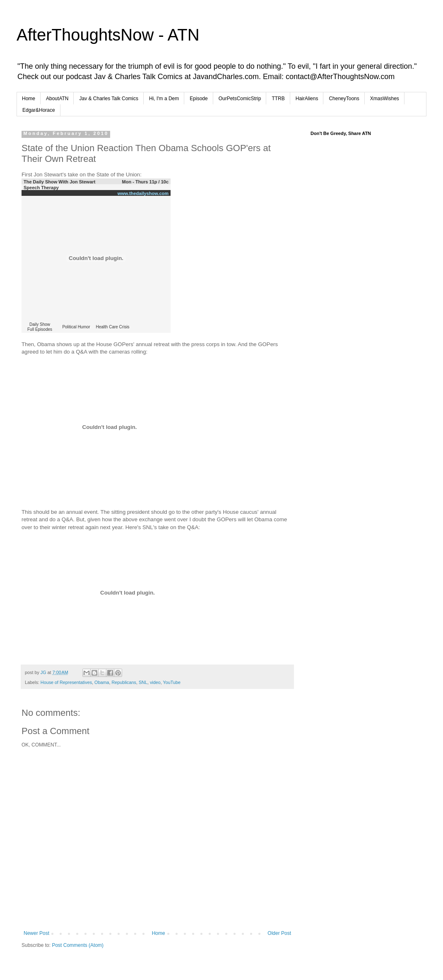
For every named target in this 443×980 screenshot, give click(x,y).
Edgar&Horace (39, 110)
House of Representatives (66, 682)
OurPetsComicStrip (240, 99)
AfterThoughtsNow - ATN (108, 35)
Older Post (279, 933)
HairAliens (307, 99)
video (155, 682)
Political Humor (76, 327)
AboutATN (57, 99)
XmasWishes (385, 99)
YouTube (172, 682)
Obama (102, 682)
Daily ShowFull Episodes (40, 327)
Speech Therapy (41, 188)
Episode (199, 99)
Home (29, 99)
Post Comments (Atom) (78, 945)
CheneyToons (344, 99)
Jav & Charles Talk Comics (109, 99)
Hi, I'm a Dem (164, 99)
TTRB (278, 99)
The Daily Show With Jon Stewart (59, 182)
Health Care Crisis (112, 327)
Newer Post (36, 933)
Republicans (124, 682)
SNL (143, 682)
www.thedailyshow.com (143, 193)
